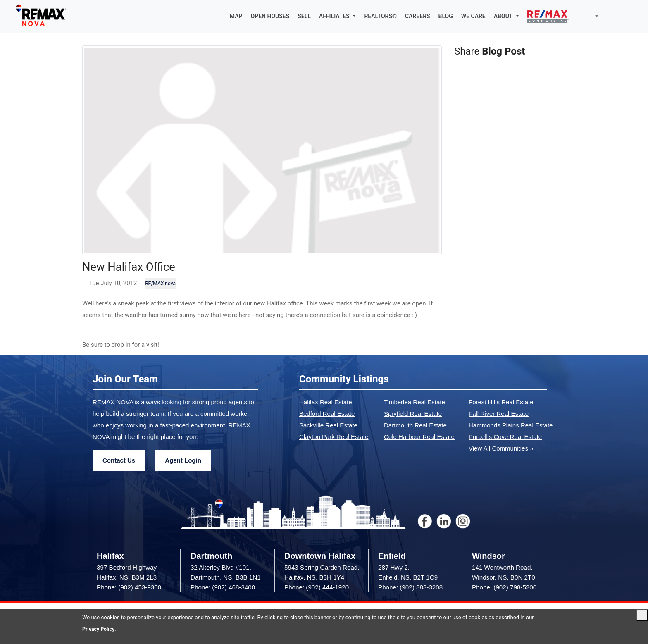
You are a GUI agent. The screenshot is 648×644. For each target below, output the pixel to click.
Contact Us (119, 461)
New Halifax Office (133, 267)
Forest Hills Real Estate (501, 402)
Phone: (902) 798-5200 (504, 588)
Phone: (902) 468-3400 (223, 588)
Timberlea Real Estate (415, 402)
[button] (338, 17)
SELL (304, 17)
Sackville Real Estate (328, 426)
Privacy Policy (99, 629)
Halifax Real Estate (326, 402)
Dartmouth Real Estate (415, 426)
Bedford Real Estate (327, 414)
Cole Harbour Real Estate (419, 437)
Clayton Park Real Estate (334, 437)
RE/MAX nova (160, 284)
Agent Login (183, 461)
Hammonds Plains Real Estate (511, 426)
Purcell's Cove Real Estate (505, 437)
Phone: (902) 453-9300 (129, 588)
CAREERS (418, 17)
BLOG (446, 17)
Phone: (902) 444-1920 (317, 588)
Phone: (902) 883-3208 (410, 588)
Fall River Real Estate (499, 414)
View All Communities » (501, 449)
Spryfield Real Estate (413, 414)
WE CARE (473, 17)
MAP (236, 17)
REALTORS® (380, 17)
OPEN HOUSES (270, 17)
